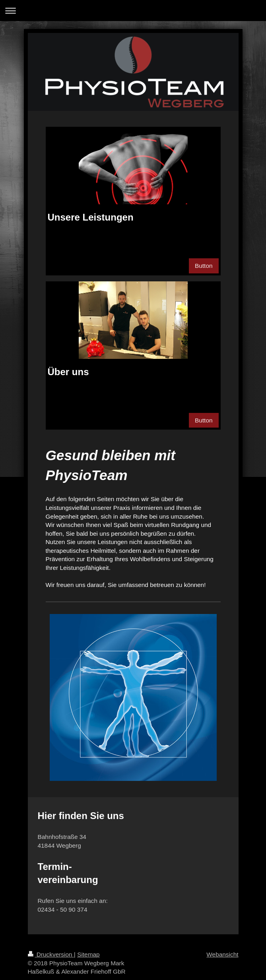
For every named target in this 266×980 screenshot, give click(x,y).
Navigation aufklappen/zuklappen (133, 11)
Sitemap (88, 954)
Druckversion (51, 954)
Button (204, 266)
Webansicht (222, 954)
